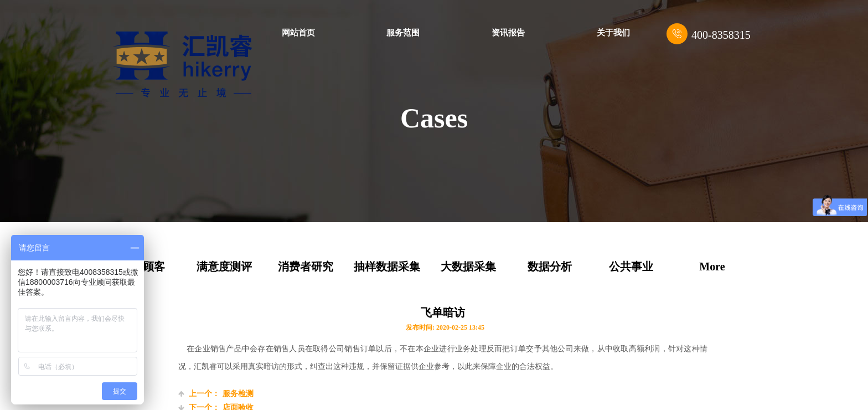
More (712, 266)
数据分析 (550, 266)
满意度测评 (224, 266)
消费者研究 (306, 266)
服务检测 (216, 394)
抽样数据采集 (387, 266)
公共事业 (631, 266)
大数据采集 (468, 266)
